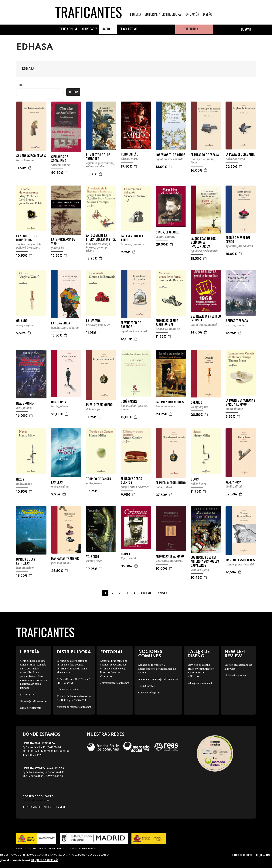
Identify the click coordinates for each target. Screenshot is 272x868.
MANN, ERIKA (198, 159)
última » (163, 593)
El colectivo (128, 29)
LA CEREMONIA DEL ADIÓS (132, 238)
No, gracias (263, 855)
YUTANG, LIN (58, 248)
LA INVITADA (93, 321)
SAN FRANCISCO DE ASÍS (31, 156)
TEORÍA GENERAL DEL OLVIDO (238, 240)
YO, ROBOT (93, 557)
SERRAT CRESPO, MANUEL (204, 325)
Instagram (162, 29)
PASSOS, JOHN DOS (61, 563)
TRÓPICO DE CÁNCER (99, 479)
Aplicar (73, 92)
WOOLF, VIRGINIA (25, 325)
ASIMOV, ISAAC (94, 561)
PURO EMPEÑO (130, 154)
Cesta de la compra (206, 29)
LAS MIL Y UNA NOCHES (170, 402)
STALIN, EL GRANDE (167, 232)
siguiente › (147, 593)
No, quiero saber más (45, 860)
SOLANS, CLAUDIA (95, 166)
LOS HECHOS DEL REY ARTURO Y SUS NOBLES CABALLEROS (205, 561)
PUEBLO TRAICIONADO (99, 405)
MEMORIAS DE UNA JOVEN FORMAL (167, 323)
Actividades (89, 29)
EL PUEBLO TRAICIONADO (171, 483)
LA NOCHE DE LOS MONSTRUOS (27, 238)
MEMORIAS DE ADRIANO (170, 556)
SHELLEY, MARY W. (26, 244)
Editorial (151, 14)
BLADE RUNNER (25, 403)
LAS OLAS (57, 482)
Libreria (136, 14)
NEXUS (20, 479)
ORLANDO (22, 321)
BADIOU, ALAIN (129, 406)
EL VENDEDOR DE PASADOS (131, 325)
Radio (106, 29)
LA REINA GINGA (61, 323)
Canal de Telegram (31, 708)
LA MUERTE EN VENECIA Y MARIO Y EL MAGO (240, 402)
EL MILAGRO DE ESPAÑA (205, 155)
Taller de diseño (199, 654)
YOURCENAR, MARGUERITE (169, 561)
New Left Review (235, 654)
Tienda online (68, 29)
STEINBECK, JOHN (200, 570)
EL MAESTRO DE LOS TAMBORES (98, 157)
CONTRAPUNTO (60, 402)
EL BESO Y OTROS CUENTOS (131, 481)
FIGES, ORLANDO (129, 558)
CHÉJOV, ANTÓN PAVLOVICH (135, 487)
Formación (192, 14)
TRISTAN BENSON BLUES (240, 560)
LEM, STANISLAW (25, 568)
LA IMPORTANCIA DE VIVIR (63, 241)
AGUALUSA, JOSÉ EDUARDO (100, 163)
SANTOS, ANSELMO (166, 237)
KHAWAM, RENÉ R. (166, 406)
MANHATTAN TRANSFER (65, 559)
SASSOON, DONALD (61, 165)
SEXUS (195, 479)
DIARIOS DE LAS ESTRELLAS (26, 561)
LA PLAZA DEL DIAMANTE (240, 154)
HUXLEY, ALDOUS (60, 406)
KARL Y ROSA (233, 482)
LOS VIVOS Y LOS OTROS (171, 155)
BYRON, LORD (34, 248)
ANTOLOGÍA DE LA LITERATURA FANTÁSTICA (101, 237)
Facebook (144, 29)
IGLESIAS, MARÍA (130, 159)
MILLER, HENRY (24, 484)
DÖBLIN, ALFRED (94, 409)
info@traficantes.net (36, 800)
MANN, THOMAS (234, 409)
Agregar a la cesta (30, 168)
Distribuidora (171, 14)
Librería (30, 652)
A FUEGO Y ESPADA (237, 321)
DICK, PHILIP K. (24, 408)
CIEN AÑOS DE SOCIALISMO (59, 159)
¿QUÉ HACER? (129, 402)
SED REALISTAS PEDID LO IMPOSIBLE (206, 318)
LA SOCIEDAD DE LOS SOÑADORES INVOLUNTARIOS (203, 243)
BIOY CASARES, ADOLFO (98, 244)
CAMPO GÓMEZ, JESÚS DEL (240, 565)
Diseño (208, 14)
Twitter (153, 29)
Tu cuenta (191, 29)
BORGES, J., (92, 247)
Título (20, 85)
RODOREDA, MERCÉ (235, 159)
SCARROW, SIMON (235, 325)
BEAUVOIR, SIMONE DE (133, 244)
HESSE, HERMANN (26, 160)
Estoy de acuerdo (242, 855)
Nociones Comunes (150, 654)
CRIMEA (125, 554)
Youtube (171, 29)
